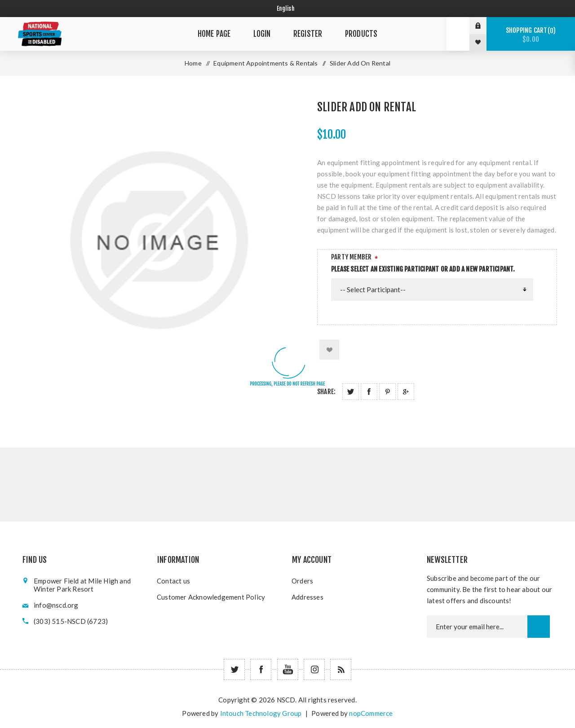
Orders (302, 581)
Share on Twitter (351, 392)
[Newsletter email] (477, 627)
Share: (326, 392)
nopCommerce (371, 713)
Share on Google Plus (406, 392)
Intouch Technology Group (261, 713)
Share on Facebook (369, 392)
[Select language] (288, 9)
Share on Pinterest (387, 392)
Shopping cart (531, 35)
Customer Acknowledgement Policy (211, 597)
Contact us (173, 581)
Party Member (351, 257)
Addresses (307, 597)
